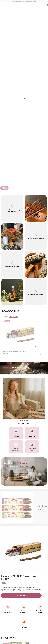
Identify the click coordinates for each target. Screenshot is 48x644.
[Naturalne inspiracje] (32, 433)
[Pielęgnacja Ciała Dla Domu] (36, 292)
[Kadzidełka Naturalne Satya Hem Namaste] (12, 208)
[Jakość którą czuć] (32, 447)
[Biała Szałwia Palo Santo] (12, 264)
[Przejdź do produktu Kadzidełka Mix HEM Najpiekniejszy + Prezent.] (21, 334)
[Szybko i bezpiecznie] (16, 447)
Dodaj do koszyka (21, 596)
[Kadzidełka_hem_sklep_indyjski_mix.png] (24, 551)
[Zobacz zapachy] (4, 188)
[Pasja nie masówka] (16, 433)
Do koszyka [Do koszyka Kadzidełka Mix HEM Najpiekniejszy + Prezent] (35, 346)
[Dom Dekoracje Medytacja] (36, 236)
